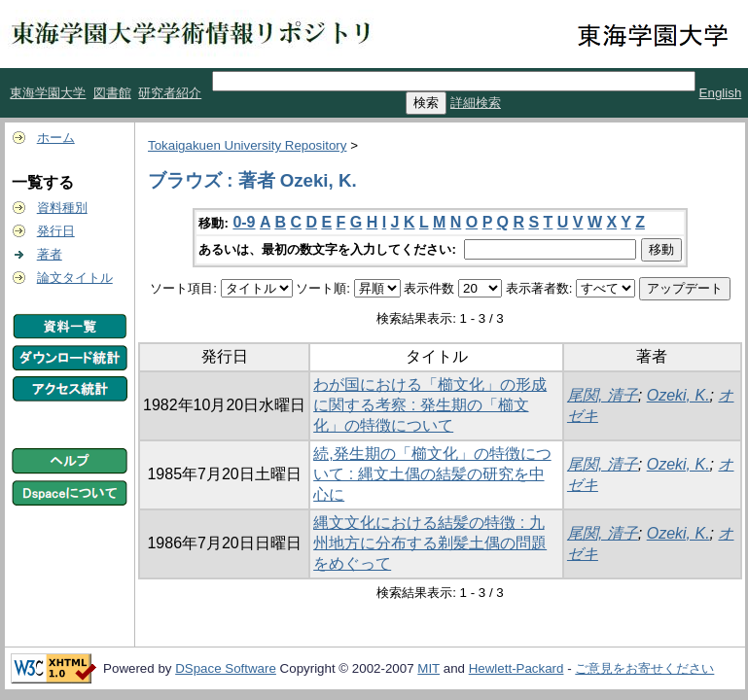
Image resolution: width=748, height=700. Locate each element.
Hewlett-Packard (516, 668)
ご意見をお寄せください (644, 668)
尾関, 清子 (603, 395)
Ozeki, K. (678, 395)
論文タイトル (75, 278)
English (721, 93)
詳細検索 (476, 103)
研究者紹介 (170, 93)
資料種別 (62, 208)
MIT (428, 668)
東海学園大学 (48, 93)
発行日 (56, 231)
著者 (50, 254)
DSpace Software (226, 668)
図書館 (112, 93)
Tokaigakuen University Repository (247, 145)
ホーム (56, 138)
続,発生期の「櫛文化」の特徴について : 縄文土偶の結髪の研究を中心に (432, 474)
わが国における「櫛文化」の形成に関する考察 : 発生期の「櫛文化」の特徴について (430, 405)
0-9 (244, 222)
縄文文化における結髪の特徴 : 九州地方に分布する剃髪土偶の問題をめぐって (430, 543)
